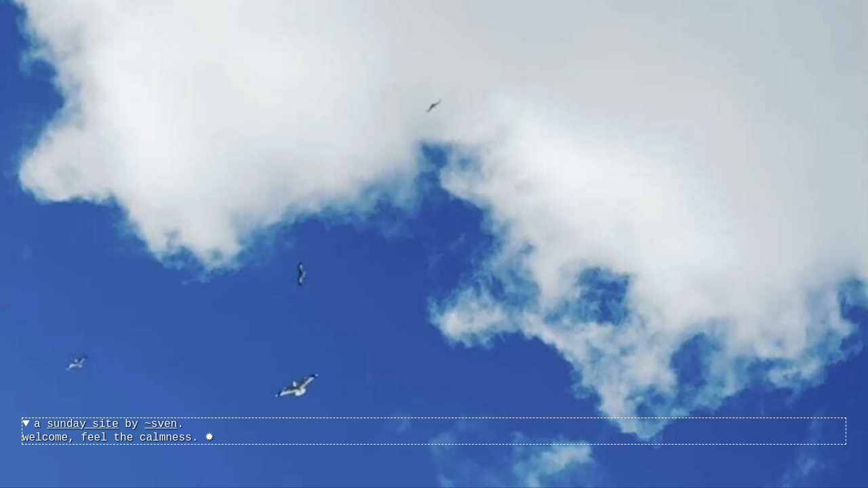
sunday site (83, 424)
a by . (109, 424)
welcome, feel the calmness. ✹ (434, 431)
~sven (161, 424)
